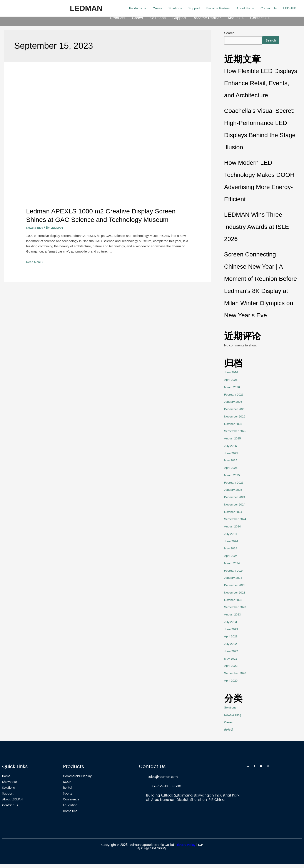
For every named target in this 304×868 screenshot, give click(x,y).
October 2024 (234, 512)
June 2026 (232, 373)
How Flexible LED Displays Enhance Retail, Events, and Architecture (261, 84)
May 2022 (231, 659)
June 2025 (232, 454)
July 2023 (231, 623)
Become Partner (207, 19)
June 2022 (232, 652)
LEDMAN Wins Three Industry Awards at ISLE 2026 (257, 228)
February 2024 (235, 571)
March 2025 (233, 476)
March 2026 (233, 388)
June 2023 (232, 630)
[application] (144, 8)
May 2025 (231, 461)
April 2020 (232, 681)
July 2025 (231, 446)
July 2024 (231, 535)
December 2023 (236, 586)
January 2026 (234, 402)
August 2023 (233, 615)
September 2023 (236, 608)
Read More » (36, 262)
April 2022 (232, 666)
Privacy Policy (185, 849)
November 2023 (236, 593)
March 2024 (233, 564)
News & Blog (35, 227)
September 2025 (236, 432)
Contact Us (260, 19)
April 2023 (232, 637)
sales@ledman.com (165, 777)
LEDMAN (86, 8)
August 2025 (233, 439)
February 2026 (235, 395)
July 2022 (231, 644)
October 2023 (234, 600)
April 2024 (232, 556)
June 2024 (232, 542)
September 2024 (236, 520)
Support (179, 19)
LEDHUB (290, 8)
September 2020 (236, 674)
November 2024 (236, 505)
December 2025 (236, 410)
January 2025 (234, 490)
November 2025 (236, 417)
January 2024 (234, 578)
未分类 (229, 730)
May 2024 (231, 549)
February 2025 (235, 483)
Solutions (158, 19)
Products (118, 19)
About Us (236, 19)
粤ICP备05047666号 (152, 852)
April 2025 (232, 468)
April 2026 (232, 380)
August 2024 (233, 527)
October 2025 (234, 424)
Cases (138, 19)
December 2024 (236, 498)
